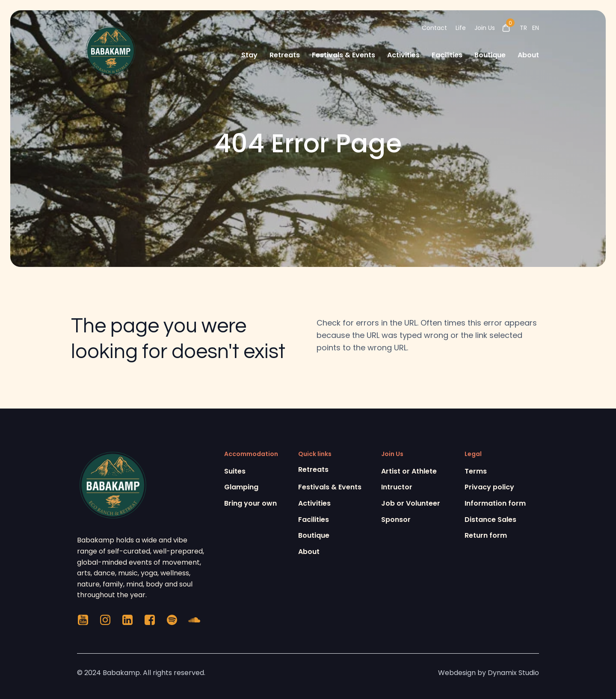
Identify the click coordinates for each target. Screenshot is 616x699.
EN (536, 28)
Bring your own (250, 503)
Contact (434, 28)
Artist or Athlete (409, 471)
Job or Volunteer (411, 503)
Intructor (397, 487)
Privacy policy (489, 487)
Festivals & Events (344, 55)
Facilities (447, 55)
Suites (235, 471)
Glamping (241, 487)
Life (461, 28)
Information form (495, 503)
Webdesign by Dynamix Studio (489, 673)
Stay (249, 55)
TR (523, 28)
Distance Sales (490, 520)
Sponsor (396, 520)
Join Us (485, 28)
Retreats (285, 55)
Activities (403, 55)
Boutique (490, 55)
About (528, 55)
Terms (476, 471)
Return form (486, 535)
